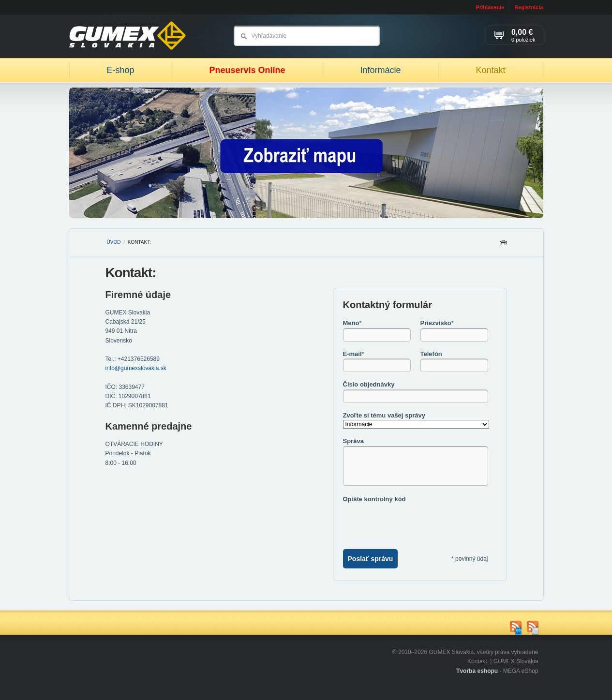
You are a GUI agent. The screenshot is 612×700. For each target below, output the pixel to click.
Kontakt (490, 70)
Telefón (431, 354)
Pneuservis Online (247, 70)
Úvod (114, 242)
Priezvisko (437, 323)
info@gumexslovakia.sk (136, 368)
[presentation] (417, 522)
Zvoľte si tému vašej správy (384, 415)
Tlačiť (503, 245)
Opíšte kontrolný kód (374, 499)
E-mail (354, 354)
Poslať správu (371, 559)
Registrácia (529, 7)
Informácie (380, 70)
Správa (353, 441)
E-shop (120, 70)
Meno (352, 323)
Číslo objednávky (369, 384)
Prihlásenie (490, 7)
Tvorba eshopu (477, 671)
